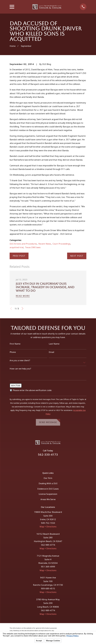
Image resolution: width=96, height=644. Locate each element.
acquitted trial (17, 247)
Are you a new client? (20, 360)
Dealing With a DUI (48, 483)
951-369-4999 (48, 567)
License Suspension (48, 494)
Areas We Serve (48, 499)
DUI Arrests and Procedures (23, 244)
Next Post (77, 256)
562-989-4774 (48, 545)
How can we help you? (20, 369)
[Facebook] (45, 462)
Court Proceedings (61, 244)
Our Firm (48, 478)
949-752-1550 (48, 523)
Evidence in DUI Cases (48, 489)
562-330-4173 (48, 455)
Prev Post (19, 256)
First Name (15, 344)
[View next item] (22, 309)
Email (51, 352)
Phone (13, 352)
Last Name (54, 344)
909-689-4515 (48, 588)
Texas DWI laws (33, 247)
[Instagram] (51, 462)
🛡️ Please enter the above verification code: (31, 390)
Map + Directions (48, 527)
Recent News (45, 244)
